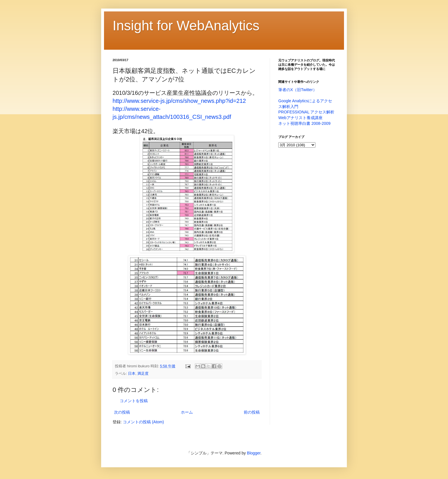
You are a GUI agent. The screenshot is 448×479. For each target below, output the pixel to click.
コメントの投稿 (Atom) (143, 422)
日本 (132, 374)
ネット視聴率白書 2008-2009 (304, 123)
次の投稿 (122, 412)
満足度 (143, 374)
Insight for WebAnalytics (186, 26)
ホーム (187, 412)
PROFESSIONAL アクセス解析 (306, 112)
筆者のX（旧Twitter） (298, 90)
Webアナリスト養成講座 (300, 118)
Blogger (254, 453)
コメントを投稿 (134, 401)
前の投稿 (252, 412)
